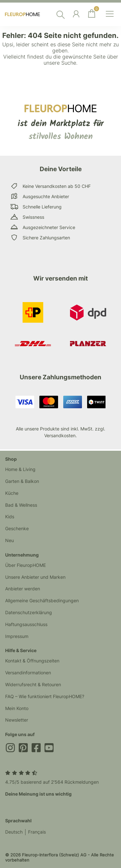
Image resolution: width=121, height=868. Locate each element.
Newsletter (17, 720)
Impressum (17, 636)
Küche (12, 493)
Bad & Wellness (21, 505)
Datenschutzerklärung (29, 612)
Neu (10, 540)
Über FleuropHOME (25, 565)
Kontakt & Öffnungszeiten (32, 661)
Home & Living (20, 469)
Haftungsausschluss (26, 624)
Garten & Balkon (22, 481)
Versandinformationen (28, 673)
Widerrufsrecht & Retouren (33, 684)
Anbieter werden (23, 589)
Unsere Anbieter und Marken (35, 577)
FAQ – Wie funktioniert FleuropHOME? (45, 696)
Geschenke (17, 528)
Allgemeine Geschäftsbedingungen (42, 600)
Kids (10, 517)
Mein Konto (17, 708)
